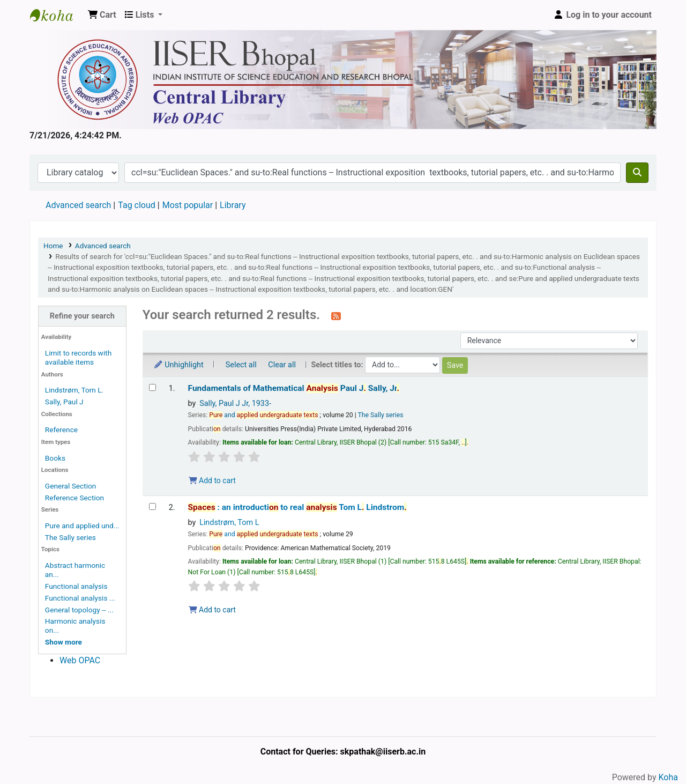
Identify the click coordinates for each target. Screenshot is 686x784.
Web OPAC (80, 660)
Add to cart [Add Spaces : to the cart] (212, 610)
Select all (241, 365)
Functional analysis (76, 586)
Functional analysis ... (80, 598)
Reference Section (74, 498)
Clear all (282, 365)
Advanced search (78, 205)
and (263, 415)
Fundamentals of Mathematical (294, 388)
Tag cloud (137, 205)
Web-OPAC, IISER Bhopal (57, 15)
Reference (61, 430)
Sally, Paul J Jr (235, 404)
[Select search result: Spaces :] (152, 506)
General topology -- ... (79, 610)
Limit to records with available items (78, 357)
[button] (102, 15)
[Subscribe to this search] (336, 316)
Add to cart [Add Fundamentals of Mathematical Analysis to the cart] (212, 480)
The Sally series (70, 537)
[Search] (637, 173)
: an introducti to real (297, 507)
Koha (668, 777)
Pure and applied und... (82, 526)
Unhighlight (178, 365)
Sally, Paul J (64, 402)
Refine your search (82, 316)
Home (53, 246)
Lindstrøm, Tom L (229, 523)
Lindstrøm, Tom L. (74, 390)
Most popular (188, 205)
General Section (71, 486)
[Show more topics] (64, 642)
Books (55, 458)
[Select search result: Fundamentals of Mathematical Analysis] (152, 387)
